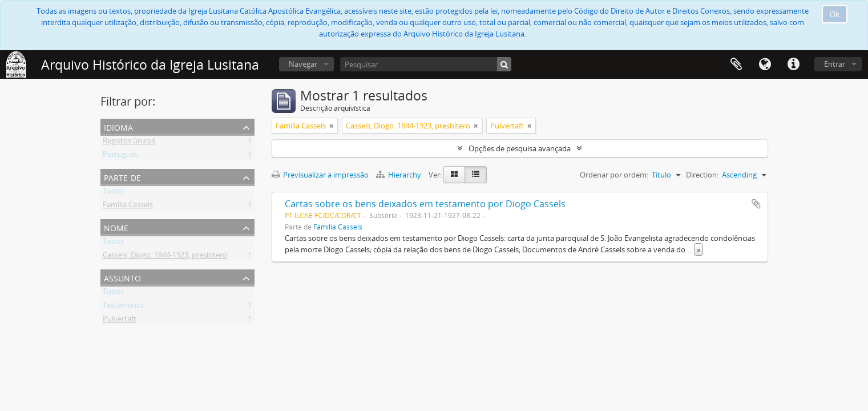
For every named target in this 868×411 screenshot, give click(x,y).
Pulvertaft (120, 321)
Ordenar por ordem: (614, 175)
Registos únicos (129, 143)
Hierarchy (399, 175)
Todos (113, 193)
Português (120, 156)
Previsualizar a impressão (320, 175)
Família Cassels (128, 207)
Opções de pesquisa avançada (520, 148)
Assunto (122, 277)
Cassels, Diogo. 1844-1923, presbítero (165, 257)
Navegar (303, 64)
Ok (835, 14)
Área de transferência (736, 65)
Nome (116, 227)
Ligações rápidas (793, 65)
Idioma (765, 65)
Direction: (702, 175)
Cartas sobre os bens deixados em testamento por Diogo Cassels (425, 204)
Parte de (122, 177)
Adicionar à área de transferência (756, 204)
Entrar (835, 64)
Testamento (123, 307)
